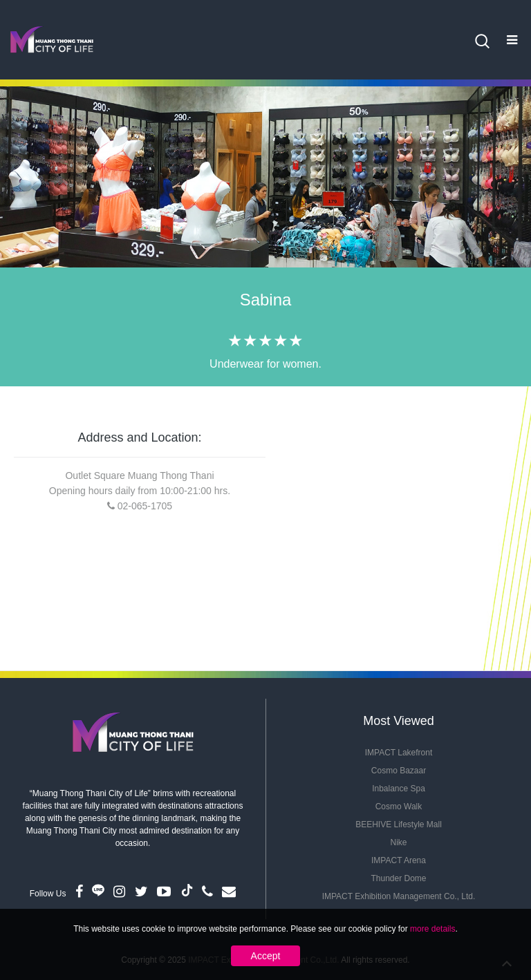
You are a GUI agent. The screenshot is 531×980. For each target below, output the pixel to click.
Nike (398, 842)
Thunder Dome (398, 878)
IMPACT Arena (399, 860)
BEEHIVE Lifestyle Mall (399, 824)
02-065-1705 (145, 506)
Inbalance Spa (399, 789)
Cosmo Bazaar (399, 771)
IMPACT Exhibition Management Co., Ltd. (399, 896)
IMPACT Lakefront (399, 753)
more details (432, 929)
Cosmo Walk (399, 807)
